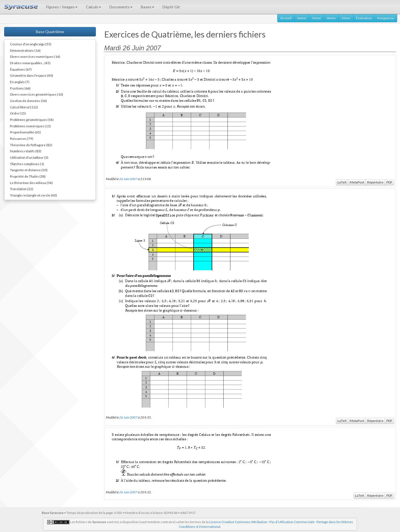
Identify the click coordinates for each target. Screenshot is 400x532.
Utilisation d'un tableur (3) (29, 157)
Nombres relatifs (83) (26, 151)
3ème (346, 18)
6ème (302, 18)
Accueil (286, 18)
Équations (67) (21, 69)
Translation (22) (22, 189)
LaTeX (342, 182)
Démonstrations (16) (25, 50)
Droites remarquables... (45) (30, 63)
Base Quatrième (50, 32)
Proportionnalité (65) (25, 132)
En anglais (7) (20, 82)
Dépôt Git (171, 7)
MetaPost (357, 182)
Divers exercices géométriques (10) (37, 94)
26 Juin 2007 (128, 179)
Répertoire (375, 182)
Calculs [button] (93, 7)
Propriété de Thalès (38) (28, 176)
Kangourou (386, 18)
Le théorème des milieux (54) (31, 183)
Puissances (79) (22, 138)
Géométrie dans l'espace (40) (32, 75)
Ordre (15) (18, 113)
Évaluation (364, 18)
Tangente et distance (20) (29, 170)
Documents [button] (121, 7)
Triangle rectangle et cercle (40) (33, 195)
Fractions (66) (20, 88)
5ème (316, 18)
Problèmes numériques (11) (30, 126)
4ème (331, 18)
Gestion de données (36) (28, 101)
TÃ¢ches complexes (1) (27, 164)
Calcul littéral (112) (24, 107)
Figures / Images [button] (62, 7)
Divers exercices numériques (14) (35, 56)
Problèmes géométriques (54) (32, 120)
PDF (389, 182)
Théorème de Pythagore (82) (31, 145)
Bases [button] (147, 7)
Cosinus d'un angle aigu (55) (31, 44)
